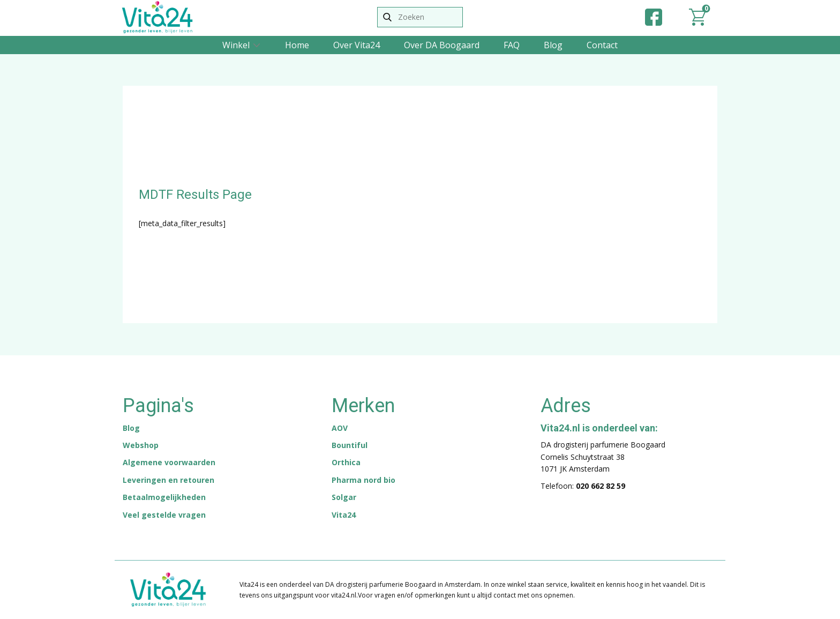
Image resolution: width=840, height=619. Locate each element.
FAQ (512, 45)
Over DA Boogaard (442, 45)
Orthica (346, 462)
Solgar (344, 497)
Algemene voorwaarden (169, 462)
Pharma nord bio (363, 480)
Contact (602, 45)
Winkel (236, 45)
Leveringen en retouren (168, 480)
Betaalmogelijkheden (164, 497)
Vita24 (344, 515)
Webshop (141, 445)
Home (297, 45)
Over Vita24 (357, 45)
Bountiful (350, 445)
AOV (340, 428)
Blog (553, 45)
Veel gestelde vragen (164, 515)
